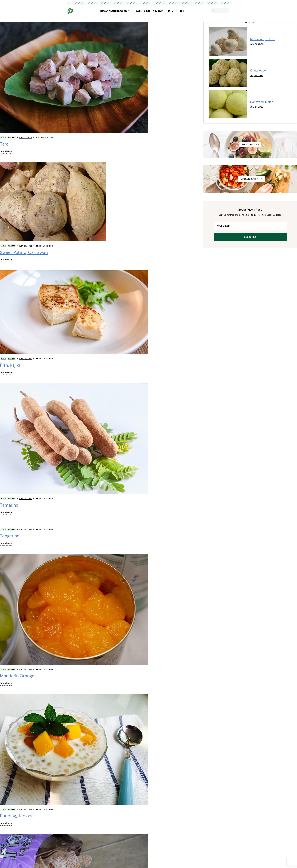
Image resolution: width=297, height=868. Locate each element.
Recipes (12, 137)
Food (3, 137)
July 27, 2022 (25, 138)
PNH (182, 11)
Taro (4, 144)
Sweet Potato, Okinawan (24, 252)
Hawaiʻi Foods (143, 11)
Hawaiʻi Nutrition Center (115, 11)
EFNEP (160, 11)
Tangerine (10, 536)
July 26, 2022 (26, 246)
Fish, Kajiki (10, 365)
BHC (171, 11)
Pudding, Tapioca (17, 816)
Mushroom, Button (263, 39)
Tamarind (9, 505)
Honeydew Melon (262, 102)
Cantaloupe (258, 70)
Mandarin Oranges (18, 676)
